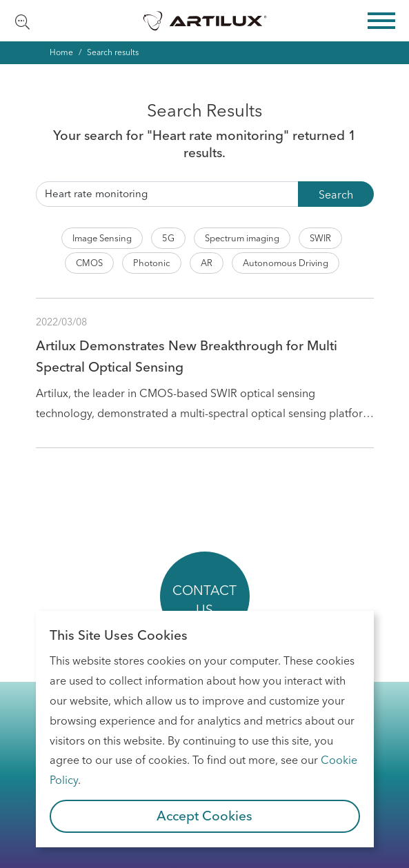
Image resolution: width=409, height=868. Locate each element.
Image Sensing (102, 238)
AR (207, 263)
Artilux (205, 21)
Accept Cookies (204, 816)
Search (336, 194)
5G (168, 238)
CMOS (89, 263)
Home (61, 52)
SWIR (320, 238)
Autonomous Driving (286, 263)
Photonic (152, 263)
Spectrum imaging (242, 238)
